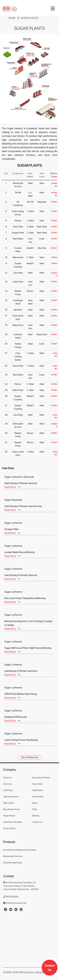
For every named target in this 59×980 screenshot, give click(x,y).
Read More (12, 487)
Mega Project (9, 816)
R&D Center (9, 803)
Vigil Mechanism (11, 797)
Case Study (37, 784)
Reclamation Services (13, 856)
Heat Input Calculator (13, 822)
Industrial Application (13, 863)
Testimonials (38, 797)
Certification (38, 790)
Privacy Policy (10, 828)
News (35, 803)
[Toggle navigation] (53, 9)
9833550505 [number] (11, 897)
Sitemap (36, 816)
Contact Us (50, 968)
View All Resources (29, 757)
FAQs (35, 809)
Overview (7, 784)
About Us (7, 778)
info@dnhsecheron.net (15, 903)
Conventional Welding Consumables (20, 850)
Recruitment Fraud (11, 809)
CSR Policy (8, 790)
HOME (12, 18)
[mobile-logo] (10, 9)
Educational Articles (41, 778)
